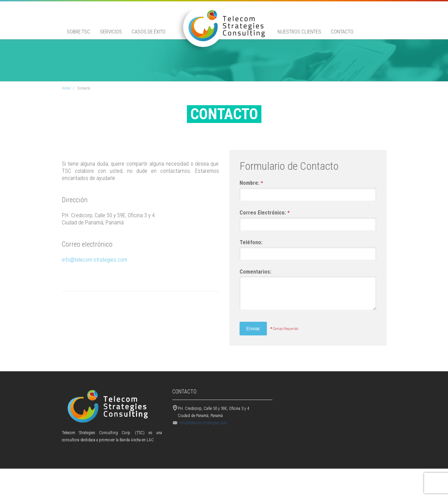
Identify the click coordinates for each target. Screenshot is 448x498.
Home (66, 109)
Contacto (342, 32)
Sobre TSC (78, 32)
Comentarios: (255, 293)
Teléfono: (251, 263)
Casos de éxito (148, 32)
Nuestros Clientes (299, 32)
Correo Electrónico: (264, 234)
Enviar (253, 349)
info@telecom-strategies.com (94, 281)
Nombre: (251, 204)
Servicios (111, 32)
